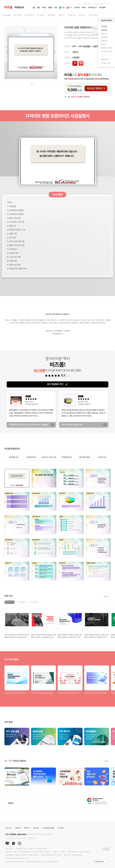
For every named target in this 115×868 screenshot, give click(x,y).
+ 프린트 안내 (102, 457)
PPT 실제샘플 (84, 46)
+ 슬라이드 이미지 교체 (49, 457)
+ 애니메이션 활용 (84, 457)
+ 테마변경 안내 (13, 457)
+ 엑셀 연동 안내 (66, 457)
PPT (74, 46)
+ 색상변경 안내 (31, 457)
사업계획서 (97, 46)
